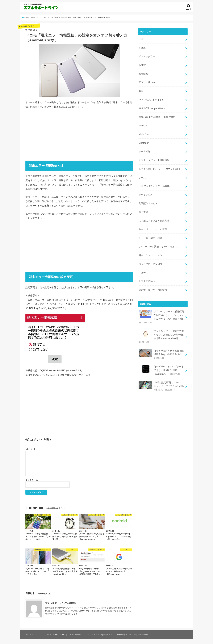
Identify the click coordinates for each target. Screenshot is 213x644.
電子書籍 (143, 195)
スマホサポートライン (123, 635)
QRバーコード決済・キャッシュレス (157, 226)
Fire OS (142, 117)
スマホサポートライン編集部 (60, 603)
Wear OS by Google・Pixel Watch (155, 109)
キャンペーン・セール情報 (152, 211)
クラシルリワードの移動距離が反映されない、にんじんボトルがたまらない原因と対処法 (162, 291)
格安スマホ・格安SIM (149, 242)
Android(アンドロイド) (150, 93)
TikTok (142, 46)
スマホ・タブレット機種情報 (153, 148)
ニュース (143, 250)
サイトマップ (92, 635)
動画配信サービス (147, 187)
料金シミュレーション (150, 234)
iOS (140, 86)
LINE (141, 39)
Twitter (142, 62)
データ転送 (144, 140)
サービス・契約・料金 (150, 219)
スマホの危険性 (146, 258)
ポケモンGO (145, 179)
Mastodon (143, 132)
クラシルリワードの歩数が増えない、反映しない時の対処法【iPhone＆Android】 (162, 309)
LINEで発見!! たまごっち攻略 (153, 172)
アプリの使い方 (146, 78)
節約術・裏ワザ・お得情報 (152, 265)
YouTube (143, 70)
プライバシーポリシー (55, 635)
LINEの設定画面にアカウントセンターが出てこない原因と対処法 (162, 354)
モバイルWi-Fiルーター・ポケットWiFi (158, 156)
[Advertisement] (79, 133)
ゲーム (142, 164)
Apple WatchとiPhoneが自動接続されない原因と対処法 (161, 325)
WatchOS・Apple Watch (150, 101)
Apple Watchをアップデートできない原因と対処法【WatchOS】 (161, 339)
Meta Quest (144, 125)
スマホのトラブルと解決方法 (153, 203)
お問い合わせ (76, 635)
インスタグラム (146, 54)
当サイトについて (33, 635)
